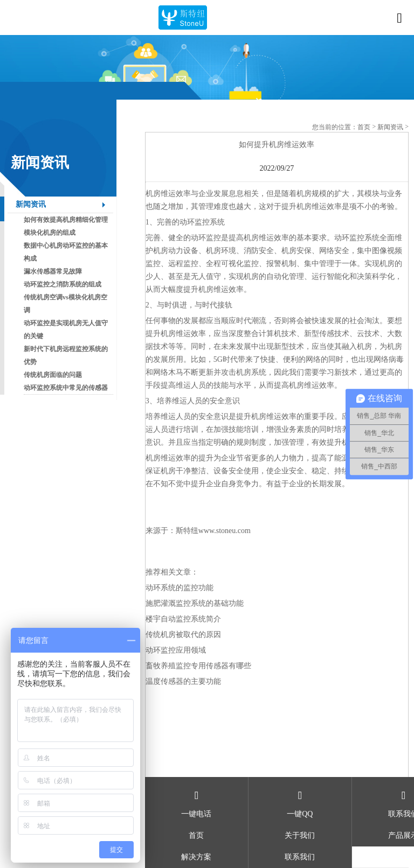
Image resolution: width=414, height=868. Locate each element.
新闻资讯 (31, 204)
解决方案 (196, 857)
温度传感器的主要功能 (183, 681)
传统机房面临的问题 (53, 375)
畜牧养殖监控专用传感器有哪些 (198, 666)
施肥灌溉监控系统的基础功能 (195, 603)
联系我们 (300, 857)
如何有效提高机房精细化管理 (66, 220)
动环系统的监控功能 (180, 588)
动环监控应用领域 (176, 650)
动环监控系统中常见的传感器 (66, 388)
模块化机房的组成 (50, 233)
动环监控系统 (202, 222)
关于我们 (300, 835)
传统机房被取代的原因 (183, 635)
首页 (364, 127)
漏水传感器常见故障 (53, 271)
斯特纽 (187, 531)
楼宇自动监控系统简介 (183, 619)
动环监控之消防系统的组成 (63, 284)
